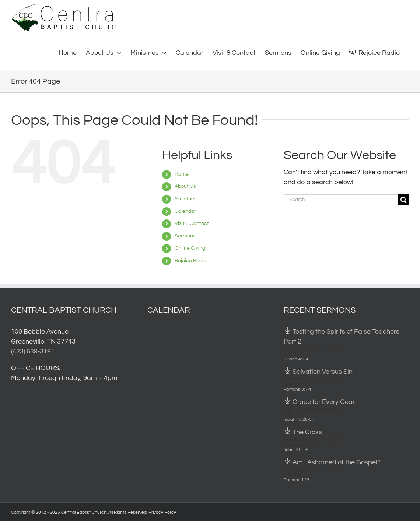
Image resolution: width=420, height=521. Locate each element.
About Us (185, 186)
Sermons (185, 236)
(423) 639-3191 (33, 351)
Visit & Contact (192, 223)
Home (182, 174)
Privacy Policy (162, 512)
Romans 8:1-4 (297, 389)
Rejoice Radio (190, 261)
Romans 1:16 (297, 480)
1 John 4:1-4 (296, 359)
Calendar (185, 211)
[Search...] (341, 200)
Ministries (186, 199)
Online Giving (190, 248)
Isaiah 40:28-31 (299, 420)
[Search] (404, 200)
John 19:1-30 (297, 450)
